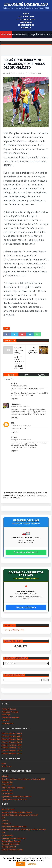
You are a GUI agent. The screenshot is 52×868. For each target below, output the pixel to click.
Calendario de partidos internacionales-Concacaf (20, 815)
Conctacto (5, 721)
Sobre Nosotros (26, 25)
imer (12, 423)
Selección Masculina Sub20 (12, 733)
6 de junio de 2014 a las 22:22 (22, 440)
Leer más (32, 864)
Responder (14, 399)
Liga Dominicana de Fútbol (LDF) (14, 838)
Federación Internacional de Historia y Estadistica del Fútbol (24, 829)
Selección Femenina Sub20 (12, 745)
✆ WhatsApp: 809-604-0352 (26, 552)
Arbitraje (5, 776)
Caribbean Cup (7, 782)
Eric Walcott (16, 404)
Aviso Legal (6, 715)
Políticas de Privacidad (10, 712)
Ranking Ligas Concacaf (10, 844)
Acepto (21, 864)
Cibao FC (5, 821)
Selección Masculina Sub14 (12, 742)
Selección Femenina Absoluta (12, 850)
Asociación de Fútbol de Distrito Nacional (17, 812)
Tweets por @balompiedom (14, 630)
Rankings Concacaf (9, 847)
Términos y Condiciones (10, 718)
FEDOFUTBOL (7, 785)
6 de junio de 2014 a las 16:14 (22, 425)
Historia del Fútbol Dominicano (13, 788)
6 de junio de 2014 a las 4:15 (21, 385)
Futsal (4, 763)
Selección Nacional (26, 19)
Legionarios (26, 22)
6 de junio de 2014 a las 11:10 (22, 407)
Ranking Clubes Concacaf (11, 841)
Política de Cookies (9, 709)
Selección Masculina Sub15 (12, 739)
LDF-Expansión (7, 793)
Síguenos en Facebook (26, 607)
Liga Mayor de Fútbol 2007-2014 (14, 799)
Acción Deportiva (8, 809)
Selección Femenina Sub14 (12, 754)
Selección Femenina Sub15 (12, 751)
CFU (3, 818)
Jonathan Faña (7, 791)
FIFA (3, 832)
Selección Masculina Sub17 (12, 736)
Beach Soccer (7, 766)
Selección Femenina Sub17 (12, 748)
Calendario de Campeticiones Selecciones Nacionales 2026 (23, 779)
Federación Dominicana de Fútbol (14, 827)
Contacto (26, 28)
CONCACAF (6, 824)
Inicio (26, 14)
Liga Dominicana (26, 17)
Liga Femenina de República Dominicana (17, 796)
